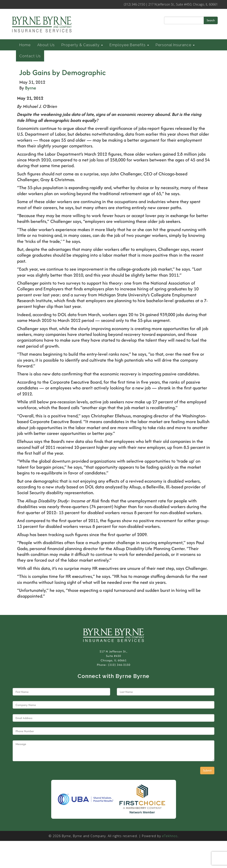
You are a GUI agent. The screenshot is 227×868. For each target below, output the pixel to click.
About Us (46, 45)
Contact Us (30, 56)
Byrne (31, 88)
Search (211, 20)
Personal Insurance (175, 45)
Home (25, 45)
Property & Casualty (82, 45)
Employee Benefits (129, 45)
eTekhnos (170, 836)
